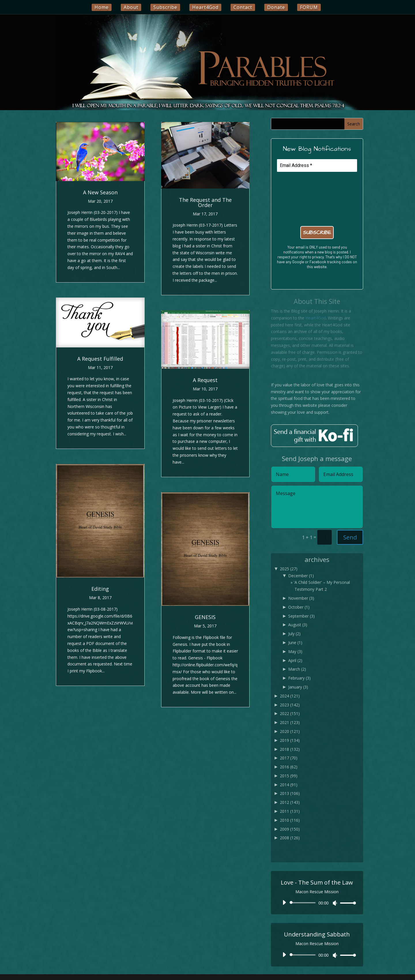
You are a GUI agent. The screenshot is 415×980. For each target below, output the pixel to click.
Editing (100, 589)
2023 (290, 705)
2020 (290, 731)
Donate (276, 7)
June (295, 643)
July (294, 634)
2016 (289, 767)
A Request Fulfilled (100, 359)
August (298, 625)
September (301, 616)
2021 (290, 722)
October (299, 607)
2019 (290, 740)
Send (350, 537)
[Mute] (335, 903)
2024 (290, 696)
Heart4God (205, 7)
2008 (290, 838)
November (301, 598)
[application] (317, 903)
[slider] (304, 903)
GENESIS (205, 617)
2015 (289, 776)
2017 (289, 758)
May (295, 651)
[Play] (284, 902)
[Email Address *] (317, 165)
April (295, 660)
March (297, 669)
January (298, 687)
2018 (290, 749)
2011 (290, 811)
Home (102, 7)
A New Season (100, 192)
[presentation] (301, 198)
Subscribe (165, 7)
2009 (290, 829)
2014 (289, 785)
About (131, 7)
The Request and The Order (205, 202)
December (301, 576)
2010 (290, 820)
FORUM (309, 7)
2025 (289, 569)
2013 (290, 793)
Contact (243, 7)
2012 (290, 802)
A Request (205, 380)
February (299, 678)
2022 (290, 713)
